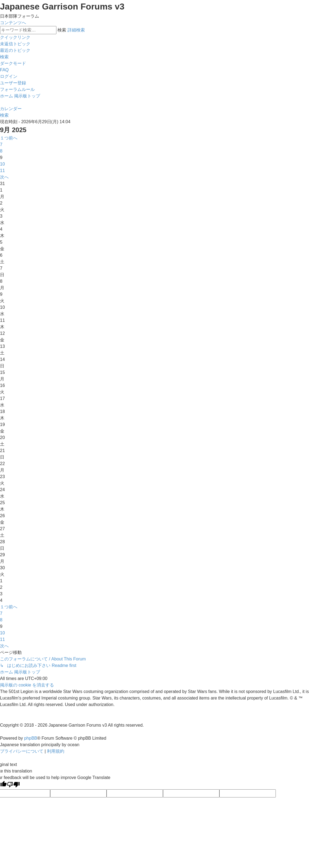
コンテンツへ (13, 23)
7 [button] (1, 144)
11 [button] (2, 171)
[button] (9, 138)
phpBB (31, 738)
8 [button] (1, 151)
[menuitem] (15, 44)
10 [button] (2, 164)
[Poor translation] (13, 785)
